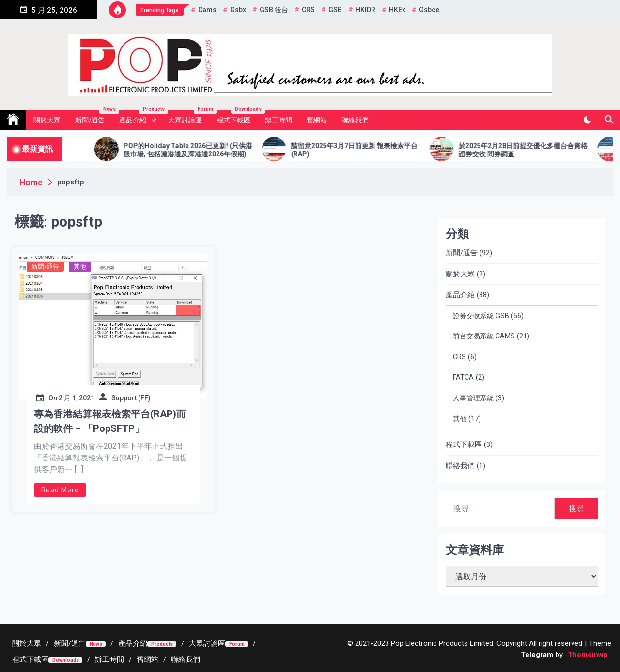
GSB (335, 10)
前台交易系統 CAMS (484, 336)
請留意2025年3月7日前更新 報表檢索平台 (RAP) (366, 150)
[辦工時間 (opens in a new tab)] (109, 659)
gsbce (429, 10)
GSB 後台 (274, 10)
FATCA (463, 377)
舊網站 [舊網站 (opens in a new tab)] (317, 120)
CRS (308, 10)
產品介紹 (140, 117)
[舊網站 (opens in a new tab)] (147, 659)
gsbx (238, 10)
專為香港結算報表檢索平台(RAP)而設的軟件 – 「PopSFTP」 (110, 421)
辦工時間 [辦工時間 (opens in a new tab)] (279, 120)
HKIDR (365, 10)
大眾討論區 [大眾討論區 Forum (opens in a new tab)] (189, 117)
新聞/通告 (93, 117)
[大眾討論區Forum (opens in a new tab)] (218, 643)
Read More (60, 490)
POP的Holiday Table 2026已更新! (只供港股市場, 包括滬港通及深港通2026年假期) (200, 150)
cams (207, 10)
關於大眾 (47, 120)
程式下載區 (237, 117)
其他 (80, 267)
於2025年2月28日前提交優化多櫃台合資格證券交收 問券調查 (535, 150)
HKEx (397, 10)
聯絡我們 (355, 120)
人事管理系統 (473, 398)
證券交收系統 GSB (481, 316)
